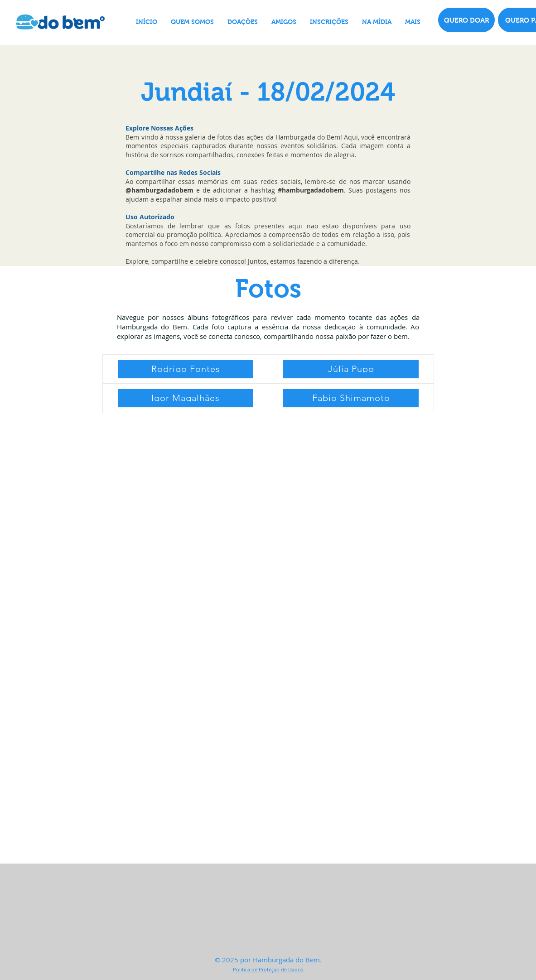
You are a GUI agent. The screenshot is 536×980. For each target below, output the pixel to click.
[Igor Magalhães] (186, 398)
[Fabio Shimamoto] (351, 398)
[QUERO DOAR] (466, 20)
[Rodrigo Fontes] (186, 369)
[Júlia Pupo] (351, 369)
